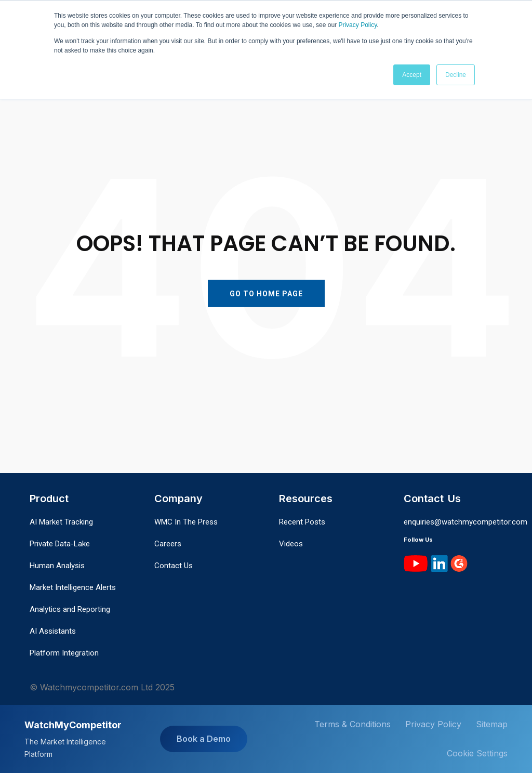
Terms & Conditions (353, 724)
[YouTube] (416, 562)
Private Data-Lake (60, 544)
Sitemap (492, 724)
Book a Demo (204, 739)
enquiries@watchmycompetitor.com (465, 522)
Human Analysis (57, 566)
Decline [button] (456, 74)
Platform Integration (64, 653)
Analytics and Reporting (70, 609)
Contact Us (174, 566)
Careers (168, 544)
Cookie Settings (477, 753)
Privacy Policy (357, 25)
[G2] (459, 562)
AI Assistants (53, 631)
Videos (291, 544)
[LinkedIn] (439, 562)
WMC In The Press (186, 522)
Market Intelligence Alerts (73, 587)
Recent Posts (302, 522)
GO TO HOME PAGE (266, 293)
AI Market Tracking (61, 522)
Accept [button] (412, 74)
